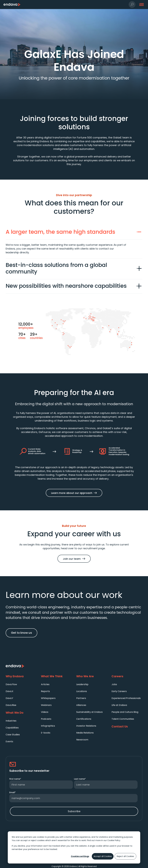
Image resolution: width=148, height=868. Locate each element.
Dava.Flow (11, 684)
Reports (45, 691)
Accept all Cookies (103, 856)
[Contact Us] (127, 727)
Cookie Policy (114, 840)
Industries (11, 721)
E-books (46, 733)
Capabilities (12, 728)
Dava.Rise (11, 705)
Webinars (46, 705)
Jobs (114, 684)
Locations (82, 691)
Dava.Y (9, 698)
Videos (45, 712)
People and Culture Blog (125, 712)
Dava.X (9, 691)
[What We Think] (56, 676)
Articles (45, 684)
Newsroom (82, 740)
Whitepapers (48, 698)
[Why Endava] (21, 676)
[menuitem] (21, 684)
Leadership (82, 684)
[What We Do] (21, 713)
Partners (81, 698)
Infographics (48, 726)
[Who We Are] (92, 676)
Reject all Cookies (125, 856)
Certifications (84, 719)
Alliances (81, 705)
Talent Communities (123, 719)
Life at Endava (119, 705)
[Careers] (127, 676)
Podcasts (46, 719)
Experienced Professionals (126, 698)
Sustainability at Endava (89, 712)
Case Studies (13, 735)
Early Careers (119, 691)
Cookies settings (80, 856)
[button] (132, 5)
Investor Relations (86, 726)
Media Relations (85, 733)
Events (9, 741)
